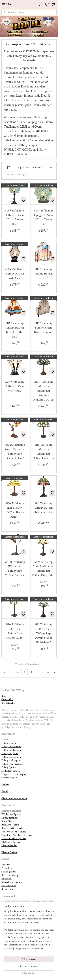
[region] (29, 931)
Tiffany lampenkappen (12, 764)
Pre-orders (7, 868)
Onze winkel (7, 700)
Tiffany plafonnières (11, 747)
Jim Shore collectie (10, 825)
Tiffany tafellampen (11, 760)
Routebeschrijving (10, 875)
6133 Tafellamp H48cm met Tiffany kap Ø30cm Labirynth (43, 451)
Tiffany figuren (9, 767)
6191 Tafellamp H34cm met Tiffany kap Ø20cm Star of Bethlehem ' (43, 633)
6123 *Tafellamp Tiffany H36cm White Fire (15, 386)
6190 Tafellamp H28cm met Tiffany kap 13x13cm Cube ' (15, 631)
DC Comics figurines (11, 842)
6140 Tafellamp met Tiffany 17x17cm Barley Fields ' (15, 510)
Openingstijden (9, 872)
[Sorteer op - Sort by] (29, 168)
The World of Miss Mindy (14, 832)
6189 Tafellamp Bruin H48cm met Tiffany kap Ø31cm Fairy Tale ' (43, 568)
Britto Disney (8, 821)
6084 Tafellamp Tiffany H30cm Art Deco (15, 274)
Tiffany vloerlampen (11, 757)
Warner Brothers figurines (14, 839)
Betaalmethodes (9, 886)
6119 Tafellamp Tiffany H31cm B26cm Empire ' (43, 328)
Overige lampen (9, 778)
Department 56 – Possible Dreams (18, 835)
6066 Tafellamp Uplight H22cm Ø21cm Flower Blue (43, 217)
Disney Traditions (10, 818)
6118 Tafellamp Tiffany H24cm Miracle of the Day (15, 330)
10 (48, 672)
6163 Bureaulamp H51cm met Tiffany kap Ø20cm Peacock (15, 568)
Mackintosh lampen (11, 771)
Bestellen (6, 865)
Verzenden (6, 879)
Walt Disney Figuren (11, 814)
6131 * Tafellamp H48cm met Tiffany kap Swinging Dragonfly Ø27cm (43, 391)
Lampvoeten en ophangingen (15, 774)
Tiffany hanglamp (10, 754)
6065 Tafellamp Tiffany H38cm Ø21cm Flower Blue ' (15, 217)
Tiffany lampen (9, 743)
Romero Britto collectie (12, 828)
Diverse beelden (9, 846)
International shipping (12, 882)
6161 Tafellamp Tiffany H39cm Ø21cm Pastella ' (43, 508)
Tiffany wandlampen (11, 750)
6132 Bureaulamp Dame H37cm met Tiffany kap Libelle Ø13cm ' (15, 451)
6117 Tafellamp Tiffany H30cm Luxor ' (43, 274)
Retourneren (7, 889)
